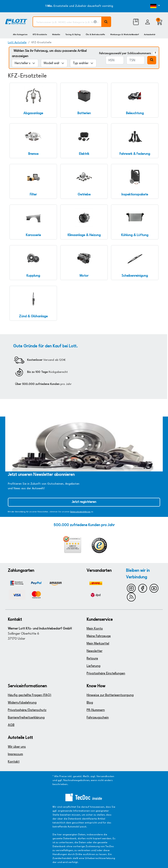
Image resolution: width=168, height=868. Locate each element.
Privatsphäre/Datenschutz (27, 710)
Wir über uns (17, 747)
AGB (11, 725)
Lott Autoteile (17, 42)
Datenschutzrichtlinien (80, 512)
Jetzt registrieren (84, 502)
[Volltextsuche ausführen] (106, 22)
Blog (90, 703)
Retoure (92, 659)
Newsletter (94, 651)
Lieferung (94, 666)
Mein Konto (95, 629)
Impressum (15, 754)
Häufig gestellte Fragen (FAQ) (30, 695)
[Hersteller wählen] (25, 63)
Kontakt (14, 762)
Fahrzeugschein (98, 718)
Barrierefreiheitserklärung (26, 718)
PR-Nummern (96, 710)
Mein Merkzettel (98, 644)
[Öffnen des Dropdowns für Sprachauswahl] (154, 6)
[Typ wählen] (83, 63)
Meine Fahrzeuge (99, 636)
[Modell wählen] (54, 63)
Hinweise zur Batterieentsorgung (110, 695)
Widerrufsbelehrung (22, 703)
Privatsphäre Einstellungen (106, 674)
